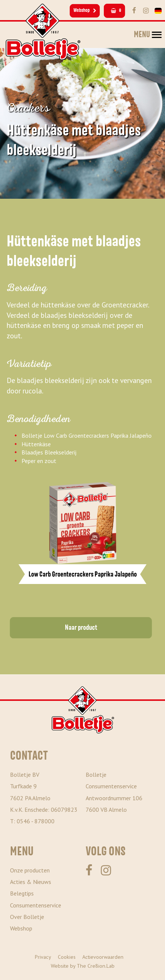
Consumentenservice (36, 905)
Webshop (85, 10)
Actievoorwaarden (103, 957)
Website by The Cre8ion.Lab (83, 966)
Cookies (67, 957)
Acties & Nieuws (31, 882)
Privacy (43, 957)
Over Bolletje (27, 917)
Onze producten (30, 870)
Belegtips (22, 893)
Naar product (81, 628)
